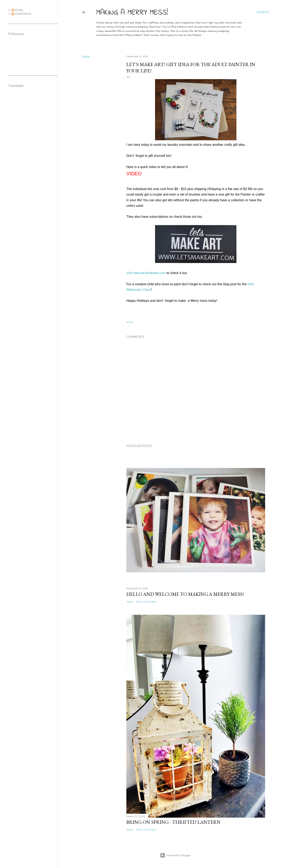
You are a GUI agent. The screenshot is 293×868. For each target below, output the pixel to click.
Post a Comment (146, 602)
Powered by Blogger (175, 855)
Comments (21, 14)
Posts (17, 10)
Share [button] (86, 57)
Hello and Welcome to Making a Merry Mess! (185, 594)
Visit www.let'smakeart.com (146, 273)
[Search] (263, 12)
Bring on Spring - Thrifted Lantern (173, 822)
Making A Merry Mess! (132, 13)
